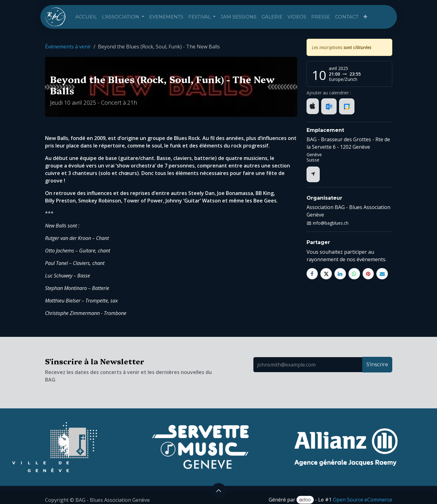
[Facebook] (312, 274)
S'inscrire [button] (377, 364)
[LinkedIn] (340, 274)
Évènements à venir (68, 47)
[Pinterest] (368, 274)
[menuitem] (86, 17)
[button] (219, 491)
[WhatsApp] (354, 274)
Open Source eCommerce (363, 500)
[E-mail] (382, 274)
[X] (326, 274)
